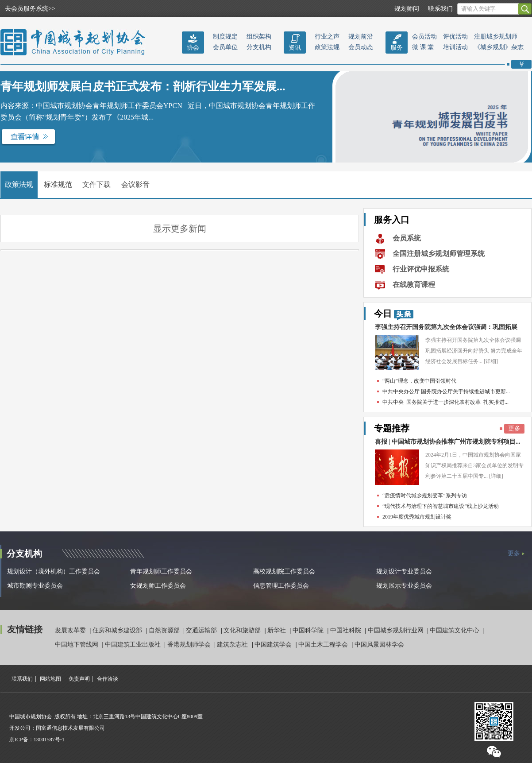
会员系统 (407, 238)
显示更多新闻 (180, 229)
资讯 (295, 48)
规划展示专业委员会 (404, 586)
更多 (514, 428)
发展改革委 (71, 630)
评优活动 (455, 37)
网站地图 (50, 679)
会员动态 (361, 47)
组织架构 (259, 37)
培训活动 (455, 47)
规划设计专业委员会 (404, 571)
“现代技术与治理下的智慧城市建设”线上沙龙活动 (441, 506)
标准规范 (58, 184)
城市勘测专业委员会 (35, 586)
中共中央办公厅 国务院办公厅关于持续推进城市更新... (446, 391)
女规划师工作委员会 (158, 586)
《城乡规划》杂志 (499, 47)
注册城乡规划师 (496, 37)
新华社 (278, 630)
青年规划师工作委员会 (161, 571)
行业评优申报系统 (421, 269)
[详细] (491, 361)
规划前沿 (361, 37)
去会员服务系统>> (30, 9)
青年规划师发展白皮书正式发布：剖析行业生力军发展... (143, 87)
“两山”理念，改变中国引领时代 (419, 381)
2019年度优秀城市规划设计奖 (417, 517)
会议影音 (135, 184)
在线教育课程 (414, 285)
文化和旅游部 (243, 630)
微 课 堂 (423, 47)
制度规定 (225, 37)
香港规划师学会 (190, 645)
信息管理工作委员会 (281, 586)
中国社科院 (347, 630)
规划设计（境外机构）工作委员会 (54, 571)
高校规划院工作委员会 (284, 571)
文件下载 (96, 184)
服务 (397, 48)
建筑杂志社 (233, 645)
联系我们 (440, 9)
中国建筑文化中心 (455, 630)
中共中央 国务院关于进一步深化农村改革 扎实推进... (445, 402)
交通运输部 (202, 630)
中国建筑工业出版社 (134, 645)
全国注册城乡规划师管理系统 (439, 254)
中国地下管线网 (77, 645)
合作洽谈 (108, 679)
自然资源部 (165, 630)
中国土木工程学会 (324, 645)
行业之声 (327, 37)
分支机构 (259, 47)
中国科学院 (309, 630)
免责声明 (79, 679)
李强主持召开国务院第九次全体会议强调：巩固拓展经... (446, 329)
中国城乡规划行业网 (397, 630)
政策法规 (327, 47)
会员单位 (225, 47)
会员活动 (424, 37)
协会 (193, 48)
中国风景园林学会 (379, 645)
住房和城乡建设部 (118, 630)
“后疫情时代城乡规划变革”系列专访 (425, 496)
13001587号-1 (49, 740)
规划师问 (407, 9)
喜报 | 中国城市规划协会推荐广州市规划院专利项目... (448, 442)
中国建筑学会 (274, 645)
